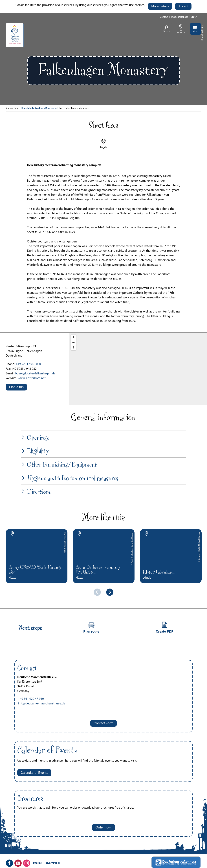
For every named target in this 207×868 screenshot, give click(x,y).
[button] (160, 6)
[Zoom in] (73, 337)
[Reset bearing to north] (73, 348)
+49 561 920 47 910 (31, 699)
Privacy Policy (52, 863)
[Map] (138, 369)
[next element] (110, 592)
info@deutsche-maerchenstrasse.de (42, 704)
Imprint (37, 863)
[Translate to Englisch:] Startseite (39, 108)
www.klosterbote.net (32, 378)
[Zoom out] (73, 342)
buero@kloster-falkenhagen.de (35, 374)
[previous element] (97, 592)
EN (192, 17)
